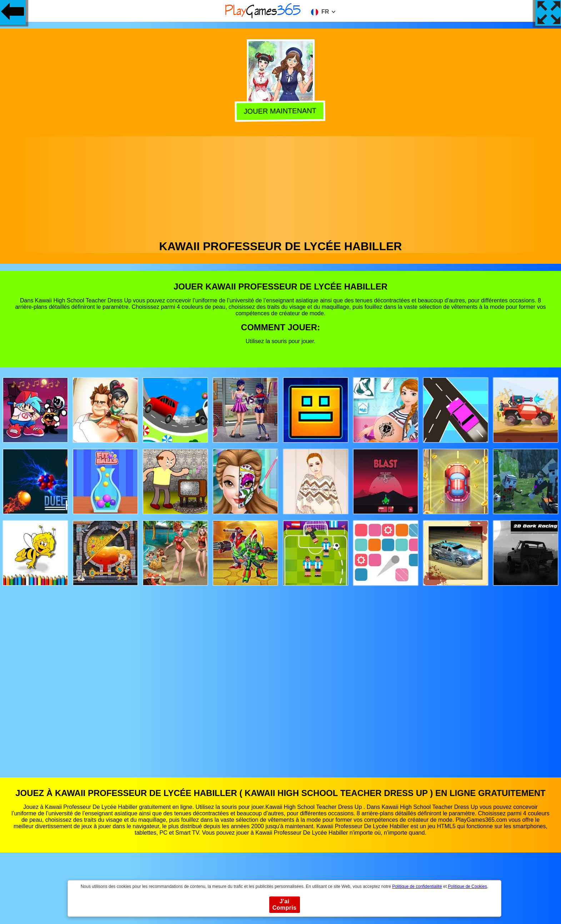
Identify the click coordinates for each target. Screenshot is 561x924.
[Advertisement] (281, 186)
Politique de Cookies (467, 886)
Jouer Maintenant (281, 111)
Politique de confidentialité (417, 886)
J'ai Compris (285, 905)
